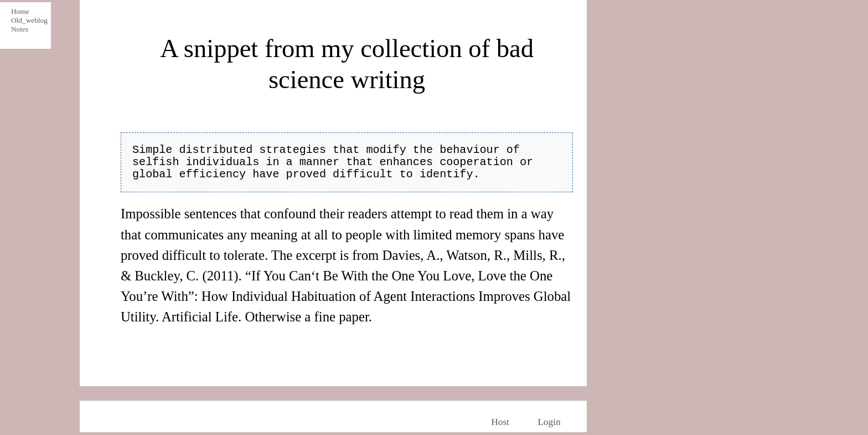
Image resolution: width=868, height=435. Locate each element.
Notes (20, 29)
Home (20, 11)
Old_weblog (28, 20)
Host (500, 422)
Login (549, 422)
